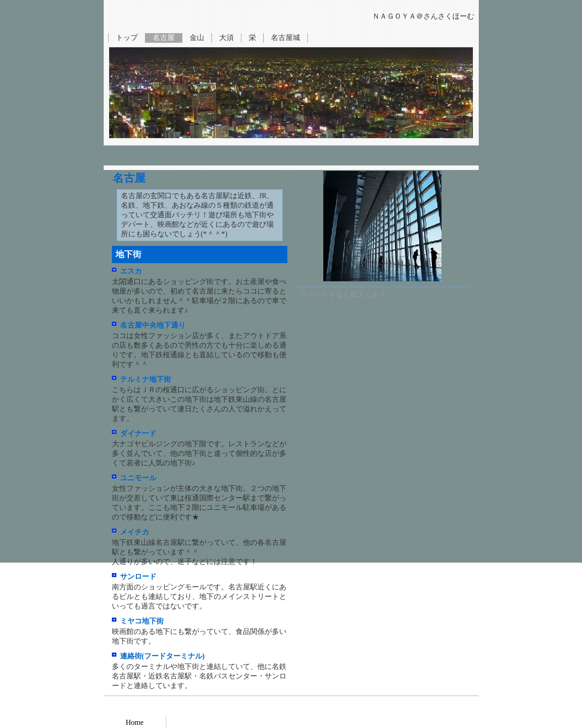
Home (134, 722)
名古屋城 (286, 37)
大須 (226, 37)
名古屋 (164, 37)
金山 (197, 37)
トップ (127, 37)
